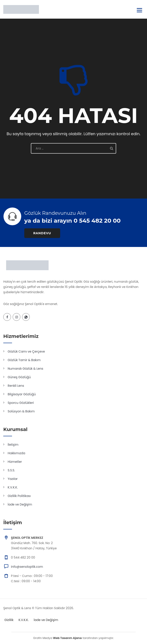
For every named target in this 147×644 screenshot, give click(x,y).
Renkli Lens (16, 386)
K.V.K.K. (13, 487)
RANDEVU (42, 233)
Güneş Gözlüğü (19, 377)
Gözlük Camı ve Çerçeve (26, 351)
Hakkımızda (16, 453)
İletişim (13, 445)
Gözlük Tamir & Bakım (24, 360)
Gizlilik (9, 620)
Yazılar (13, 479)
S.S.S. (11, 470)
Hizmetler (15, 462)
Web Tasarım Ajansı (67, 638)
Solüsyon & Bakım (21, 411)
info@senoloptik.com (27, 567)
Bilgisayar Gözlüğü (22, 394)
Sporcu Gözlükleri (21, 403)
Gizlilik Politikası (19, 496)
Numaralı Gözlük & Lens (25, 369)
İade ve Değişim (20, 504)
